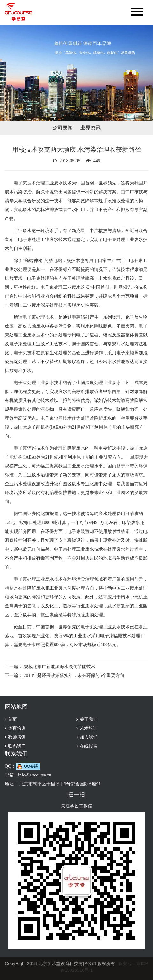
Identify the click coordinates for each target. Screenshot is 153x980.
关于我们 (89, 719)
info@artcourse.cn (35, 775)
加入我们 (89, 737)
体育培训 (17, 728)
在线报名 (89, 746)
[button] (137, 13)
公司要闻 (62, 128)
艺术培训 (89, 728)
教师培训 (17, 737)
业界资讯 (91, 128)
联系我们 (17, 746)
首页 (12, 719)
